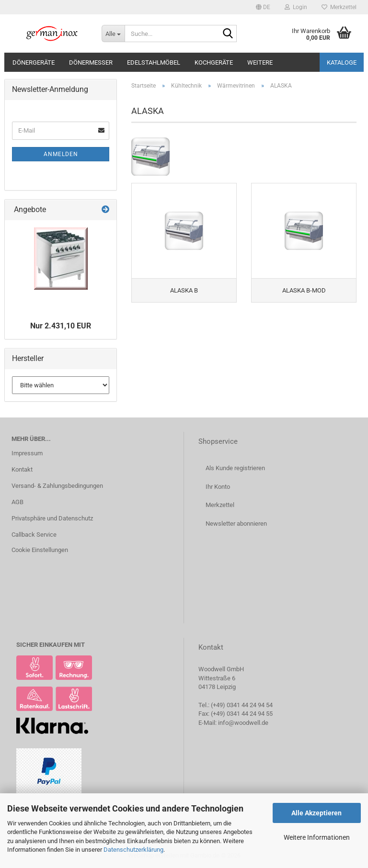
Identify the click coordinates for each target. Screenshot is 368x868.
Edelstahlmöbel (154, 62)
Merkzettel (339, 7)
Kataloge (342, 62)
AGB (17, 502)
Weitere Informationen (317, 837)
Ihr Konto (218, 487)
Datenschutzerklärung (133, 850)
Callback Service (34, 535)
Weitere (260, 62)
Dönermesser (91, 62)
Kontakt (22, 469)
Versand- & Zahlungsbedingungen (57, 486)
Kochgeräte (214, 62)
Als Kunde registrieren (235, 468)
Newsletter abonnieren (236, 524)
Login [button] (296, 7)
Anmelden (61, 154)
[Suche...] (113, 34)
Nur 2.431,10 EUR (61, 326)
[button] (263, 7)
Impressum (27, 453)
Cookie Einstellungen (40, 550)
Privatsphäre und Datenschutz (52, 518)
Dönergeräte (34, 62)
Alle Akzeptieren (316, 813)
